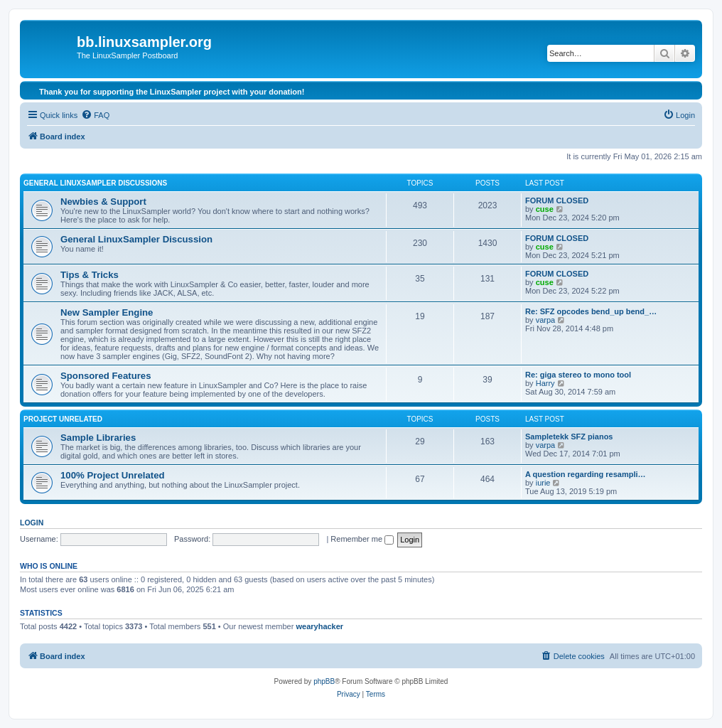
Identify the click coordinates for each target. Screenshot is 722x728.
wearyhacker (319, 626)
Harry (545, 383)
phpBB (324, 681)
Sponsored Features (106, 376)
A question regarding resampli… (586, 474)
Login (32, 523)
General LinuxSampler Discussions (95, 183)
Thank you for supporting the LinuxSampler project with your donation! (172, 92)
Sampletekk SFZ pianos (569, 437)
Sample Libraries (98, 438)
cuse (545, 209)
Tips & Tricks (90, 275)
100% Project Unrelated (113, 475)
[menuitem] (95, 115)
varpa (546, 320)
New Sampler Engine (107, 312)
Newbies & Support (103, 202)
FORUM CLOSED (557, 200)
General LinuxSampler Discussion (136, 239)
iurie (543, 483)
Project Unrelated (63, 419)
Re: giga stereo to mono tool (578, 375)
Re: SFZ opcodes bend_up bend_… (591, 311)
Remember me (362, 539)
